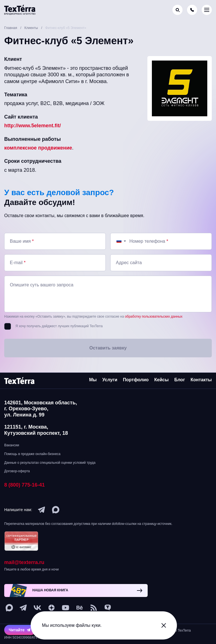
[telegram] (42, 510)
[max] (56, 510)
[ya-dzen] (51, 608)
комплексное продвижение (38, 148)
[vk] (37, 608)
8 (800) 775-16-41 (24, 485)
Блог (180, 380)
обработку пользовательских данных (154, 317)
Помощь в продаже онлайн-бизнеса (32, 454)
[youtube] (66, 608)
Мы (93, 380)
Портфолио (136, 380)
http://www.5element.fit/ (32, 126)
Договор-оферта (17, 471)
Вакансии (12, 445)
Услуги (110, 380)
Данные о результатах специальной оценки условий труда (50, 463)
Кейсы (162, 380)
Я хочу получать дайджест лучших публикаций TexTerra (59, 326)
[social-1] (94, 608)
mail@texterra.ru (24, 563)
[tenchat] (108, 608)
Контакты (201, 380)
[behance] (80, 608)
